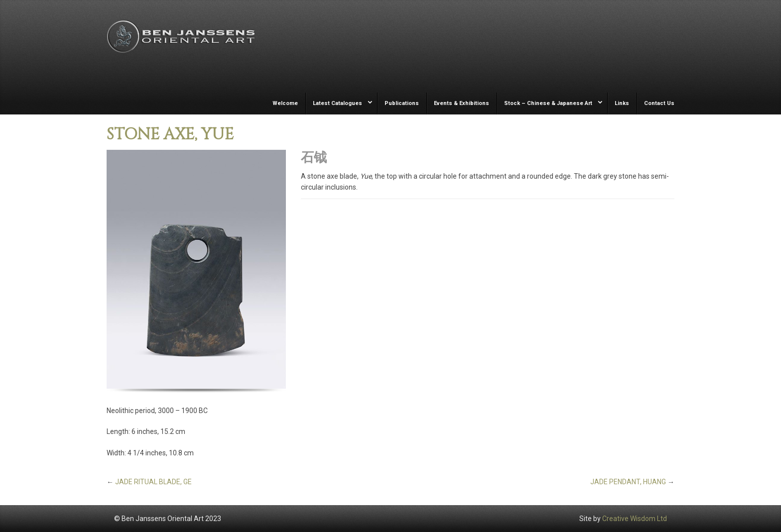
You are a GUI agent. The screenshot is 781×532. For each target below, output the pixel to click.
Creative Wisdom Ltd (635, 519)
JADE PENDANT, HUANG (628, 482)
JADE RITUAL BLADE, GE (153, 482)
